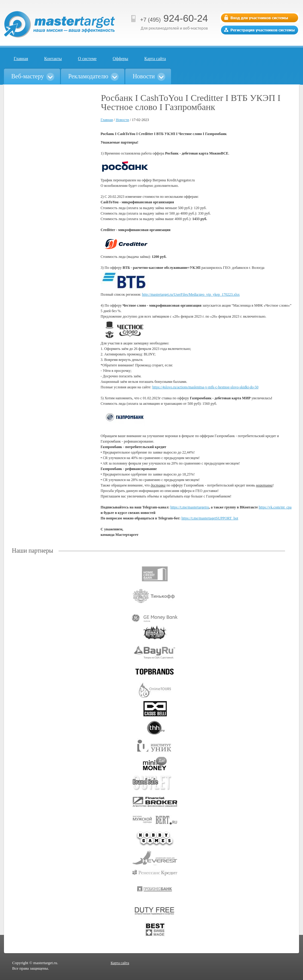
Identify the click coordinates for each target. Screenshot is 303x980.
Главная (21, 59)
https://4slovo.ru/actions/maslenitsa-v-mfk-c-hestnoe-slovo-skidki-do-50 (205, 387)
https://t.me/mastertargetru (190, 507)
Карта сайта (155, 59)
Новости (123, 120)
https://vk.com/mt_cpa (275, 507)
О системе (87, 59)
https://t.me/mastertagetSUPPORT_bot (210, 518)
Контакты (53, 59)
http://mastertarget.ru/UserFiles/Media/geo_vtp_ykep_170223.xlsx (191, 294)
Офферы (121, 59)
